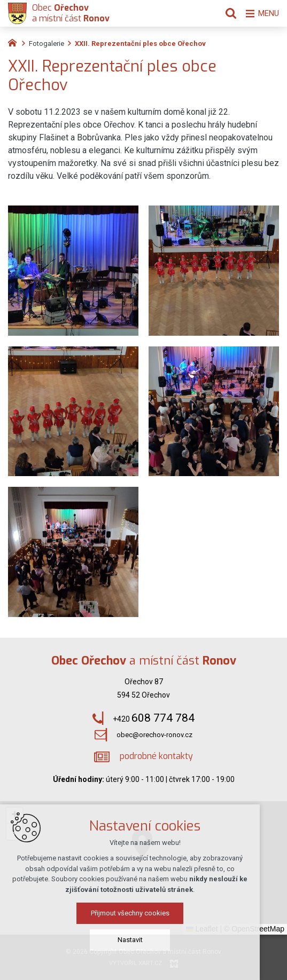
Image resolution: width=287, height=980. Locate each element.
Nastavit (143, 940)
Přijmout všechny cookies (143, 913)
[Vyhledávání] (226, 13)
